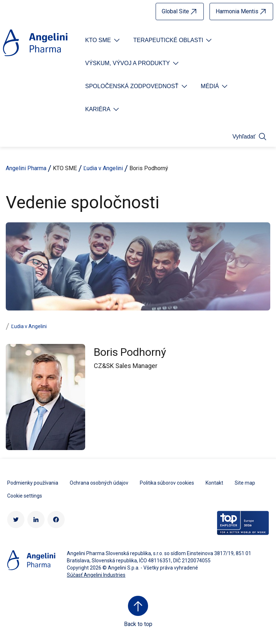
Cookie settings (25, 496)
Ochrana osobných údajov (99, 483)
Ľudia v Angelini (103, 168)
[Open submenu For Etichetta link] (103, 40)
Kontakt (214, 483)
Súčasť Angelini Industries (96, 575)
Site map (245, 483)
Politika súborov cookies (167, 483)
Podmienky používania (33, 483)
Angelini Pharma (26, 168)
